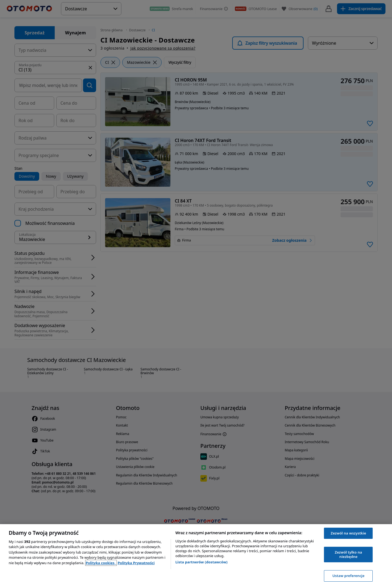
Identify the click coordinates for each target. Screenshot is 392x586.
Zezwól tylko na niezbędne (348, 554)
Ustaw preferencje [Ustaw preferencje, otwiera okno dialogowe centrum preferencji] (348, 576)
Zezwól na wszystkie (348, 533)
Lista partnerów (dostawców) (201, 562)
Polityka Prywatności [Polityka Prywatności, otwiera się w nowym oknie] (136, 563)
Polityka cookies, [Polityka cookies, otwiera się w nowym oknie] (101, 563)
